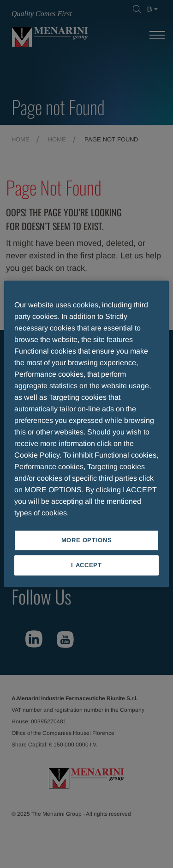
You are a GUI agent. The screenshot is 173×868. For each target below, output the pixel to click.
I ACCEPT (86, 565)
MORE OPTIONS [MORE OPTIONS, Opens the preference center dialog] (87, 540)
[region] (86, 434)
